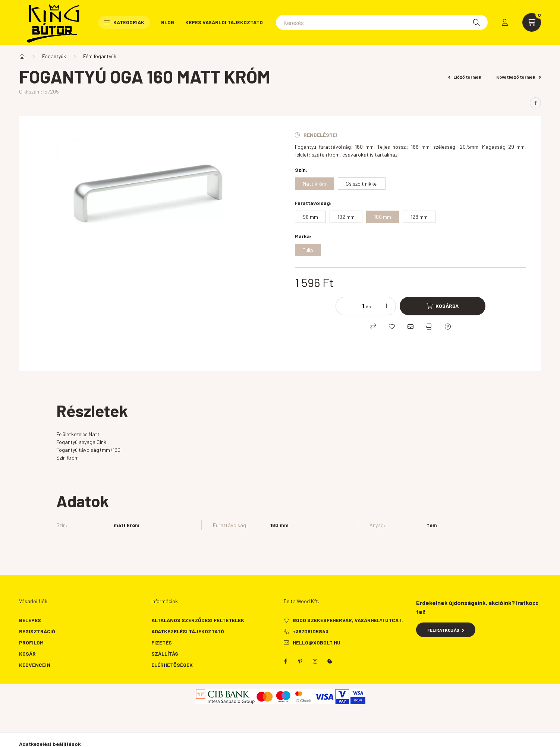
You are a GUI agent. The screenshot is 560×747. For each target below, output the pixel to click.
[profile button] (505, 22)
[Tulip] (308, 250)
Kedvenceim (35, 665)
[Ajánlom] (410, 327)
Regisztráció (37, 631)
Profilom (31, 642)
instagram (315, 661)
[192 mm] (346, 217)
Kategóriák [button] (124, 22)
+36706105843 (311, 631)
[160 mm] (383, 217)
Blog (168, 22)
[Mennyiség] (358, 306)
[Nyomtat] (429, 327)
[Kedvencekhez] (392, 327)
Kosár (27, 654)
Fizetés (162, 642)
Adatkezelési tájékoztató (188, 631)
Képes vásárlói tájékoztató (224, 22)
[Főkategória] (22, 56)
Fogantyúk (54, 56)
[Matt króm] (314, 184)
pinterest (300, 661)
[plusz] (386, 306)
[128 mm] (419, 217)
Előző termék (465, 77)
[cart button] (532, 22)
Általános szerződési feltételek (198, 620)
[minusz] (345, 306)
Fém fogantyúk (100, 56)
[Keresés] (382, 22)
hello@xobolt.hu (317, 642)
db (368, 306)
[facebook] (535, 103)
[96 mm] (310, 217)
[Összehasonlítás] (373, 327)
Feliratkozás (446, 630)
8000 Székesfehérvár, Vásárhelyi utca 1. (348, 620)
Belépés (30, 620)
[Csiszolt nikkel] (362, 184)
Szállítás (165, 654)
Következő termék (519, 77)
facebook (285, 661)
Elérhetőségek (172, 665)
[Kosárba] (443, 306)
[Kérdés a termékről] (448, 327)
